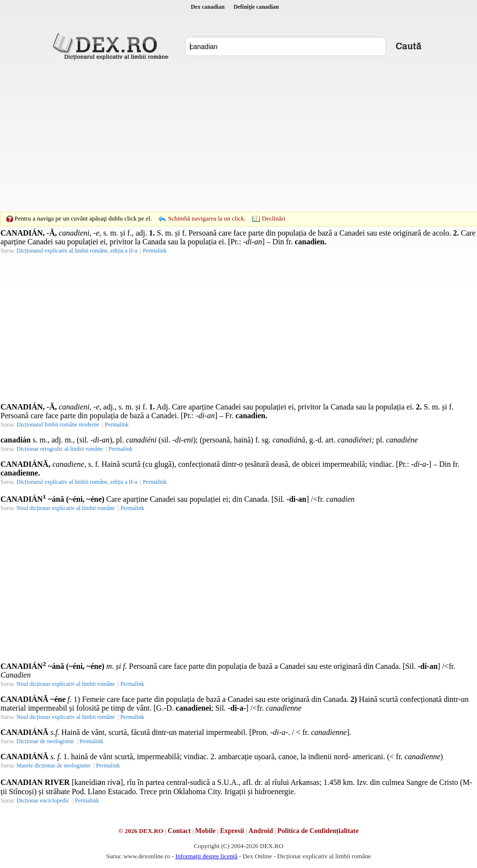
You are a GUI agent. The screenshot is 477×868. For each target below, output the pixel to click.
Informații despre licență (206, 856)
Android (261, 831)
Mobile (205, 831)
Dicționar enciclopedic (43, 800)
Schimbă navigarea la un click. (207, 218)
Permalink (155, 251)
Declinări (273, 218)
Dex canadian (208, 7)
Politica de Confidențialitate (318, 831)
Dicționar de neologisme (45, 741)
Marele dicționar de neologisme (53, 766)
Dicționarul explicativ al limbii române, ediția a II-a (77, 251)
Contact (179, 831)
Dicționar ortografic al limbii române (60, 449)
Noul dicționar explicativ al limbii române (66, 508)
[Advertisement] (223, 136)
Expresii (232, 831)
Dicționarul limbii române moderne (58, 425)
